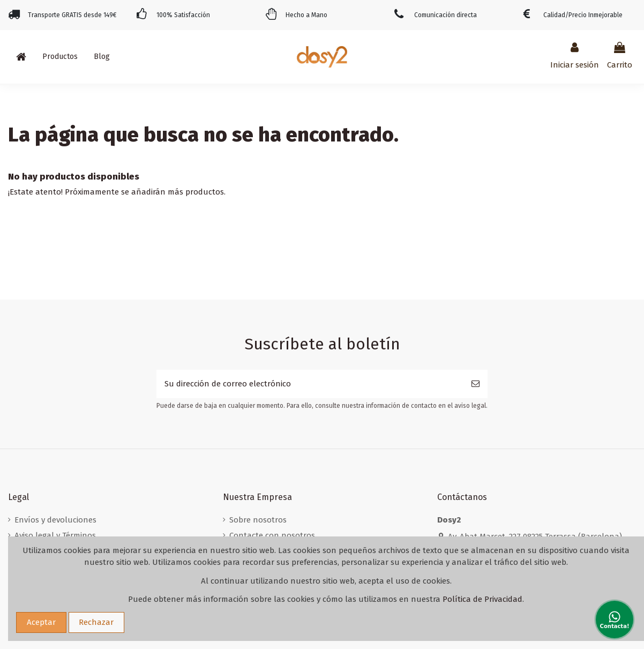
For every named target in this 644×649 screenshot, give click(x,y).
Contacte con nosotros (272, 535)
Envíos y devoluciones (55, 520)
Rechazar (96, 622)
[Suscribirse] (475, 384)
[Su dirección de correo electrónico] (310, 384)
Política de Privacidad (482, 599)
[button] (60, 57)
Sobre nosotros (258, 520)
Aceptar (41, 622)
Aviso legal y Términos (55, 535)
